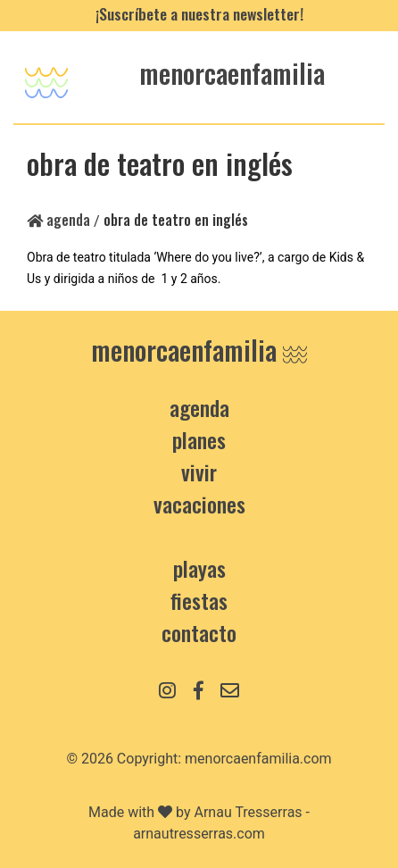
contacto (199, 632)
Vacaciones (199, 504)
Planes (199, 439)
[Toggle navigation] (46, 77)
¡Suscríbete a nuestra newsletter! (199, 13)
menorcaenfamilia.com (258, 759)
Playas (199, 568)
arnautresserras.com (199, 834)
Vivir (199, 472)
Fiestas (199, 600)
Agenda (58, 220)
